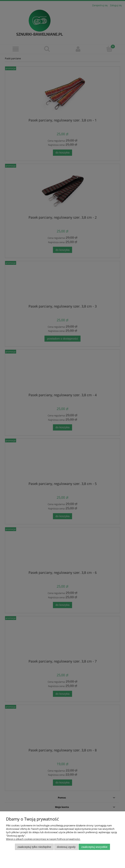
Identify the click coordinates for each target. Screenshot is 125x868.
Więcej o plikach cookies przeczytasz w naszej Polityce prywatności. (43, 839)
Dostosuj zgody (66, 847)
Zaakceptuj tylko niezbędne (34, 847)
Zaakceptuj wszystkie (94, 847)
